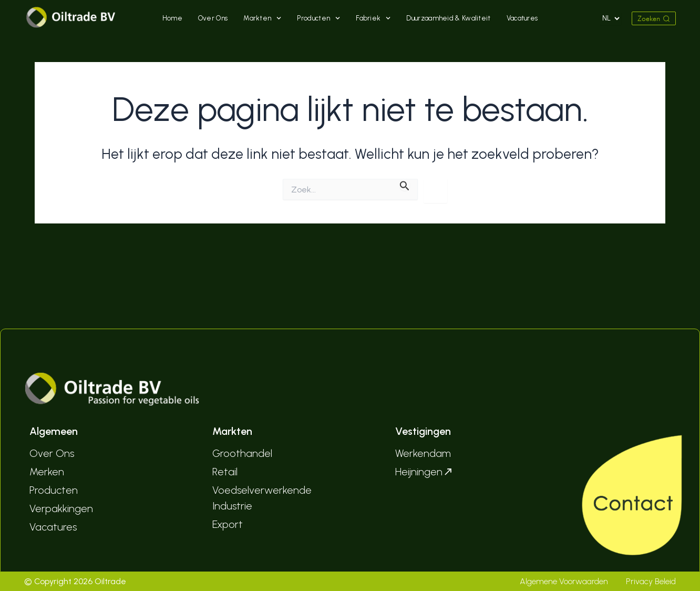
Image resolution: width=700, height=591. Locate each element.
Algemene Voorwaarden (564, 581)
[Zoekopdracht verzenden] (405, 185)
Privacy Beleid (651, 581)
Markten (262, 18)
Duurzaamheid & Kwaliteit (448, 18)
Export (228, 524)
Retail (225, 472)
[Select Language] (611, 18)
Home (172, 18)
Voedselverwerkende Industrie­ (262, 498)
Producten (318, 18)
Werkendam (423, 453)
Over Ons (213, 18)
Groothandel (242, 453)
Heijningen (424, 472)
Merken (47, 472)
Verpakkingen (61, 508)
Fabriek (373, 18)
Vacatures (522, 18)
